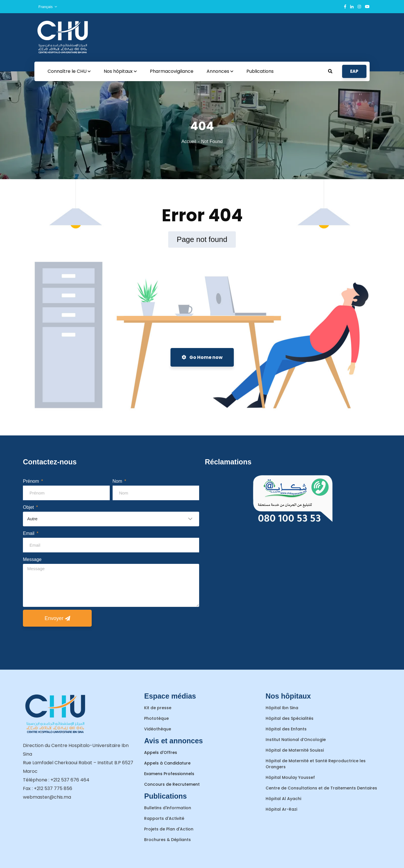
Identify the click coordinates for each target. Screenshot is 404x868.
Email (29, 533)
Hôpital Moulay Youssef (290, 777)
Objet (29, 507)
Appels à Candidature (167, 763)
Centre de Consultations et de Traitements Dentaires (321, 788)
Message (32, 559)
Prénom (32, 481)
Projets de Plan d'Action (169, 829)
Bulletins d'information (168, 808)
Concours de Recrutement (172, 784)
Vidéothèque (158, 729)
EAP (354, 71)
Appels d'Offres (161, 752)
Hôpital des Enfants (286, 729)
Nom (118, 481)
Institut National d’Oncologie (296, 740)
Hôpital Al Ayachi (283, 799)
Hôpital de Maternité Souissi (295, 750)
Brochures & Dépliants (167, 840)
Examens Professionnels (169, 774)
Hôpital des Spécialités (290, 718)
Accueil (189, 141)
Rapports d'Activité (164, 818)
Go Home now (202, 357)
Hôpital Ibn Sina (282, 708)
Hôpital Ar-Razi (281, 809)
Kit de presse (158, 708)
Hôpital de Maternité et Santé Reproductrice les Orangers (316, 764)
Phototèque (156, 718)
